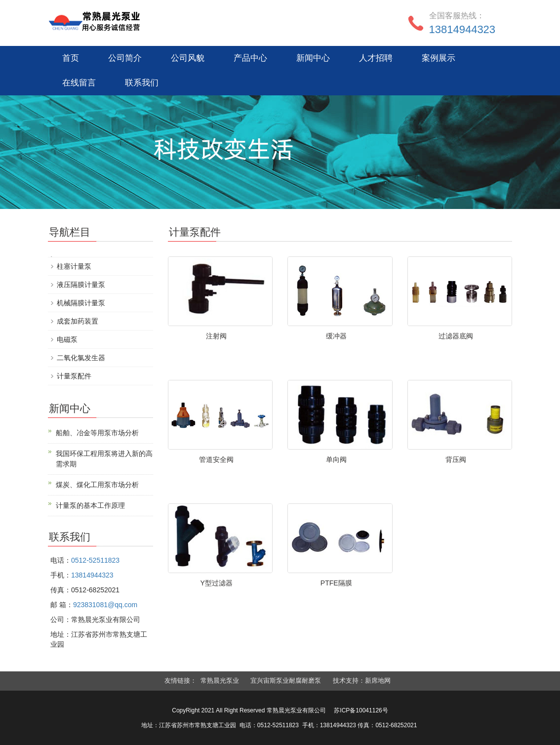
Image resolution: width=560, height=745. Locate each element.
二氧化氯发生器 (81, 358)
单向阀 (336, 459)
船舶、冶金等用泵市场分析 (97, 433)
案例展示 (439, 58)
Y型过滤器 (217, 583)
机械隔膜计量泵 (81, 303)
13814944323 (462, 29)
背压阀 (456, 459)
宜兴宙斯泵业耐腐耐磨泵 (286, 681)
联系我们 (142, 83)
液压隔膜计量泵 (81, 285)
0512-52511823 (95, 560)
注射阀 (216, 336)
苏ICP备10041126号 (361, 710)
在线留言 (79, 83)
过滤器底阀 (456, 336)
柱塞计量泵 (74, 266)
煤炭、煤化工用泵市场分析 (97, 485)
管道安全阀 (216, 459)
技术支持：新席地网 (362, 681)
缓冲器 (336, 336)
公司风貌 (188, 58)
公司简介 (125, 58)
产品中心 (250, 58)
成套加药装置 (78, 321)
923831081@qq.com (105, 605)
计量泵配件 (74, 376)
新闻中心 (313, 58)
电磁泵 (67, 339)
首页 (71, 58)
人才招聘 (376, 58)
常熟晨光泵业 (220, 681)
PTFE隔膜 (336, 583)
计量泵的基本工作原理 (90, 505)
